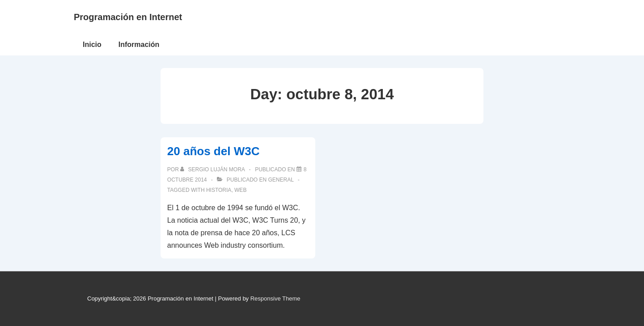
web (240, 190)
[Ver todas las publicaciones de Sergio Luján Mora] (213, 169)
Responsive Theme (275, 298)
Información (139, 44)
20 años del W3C (214, 151)
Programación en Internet (128, 17)
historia (219, 190)
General (281, 180)
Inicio (92, 44)
